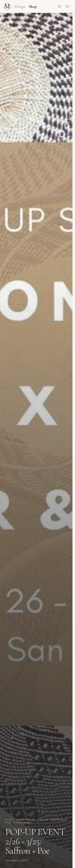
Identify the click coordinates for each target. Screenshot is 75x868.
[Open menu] (67, 6)
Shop (33, 7)
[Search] (59, 6)
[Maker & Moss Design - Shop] (7, 6)
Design (20, 7)
